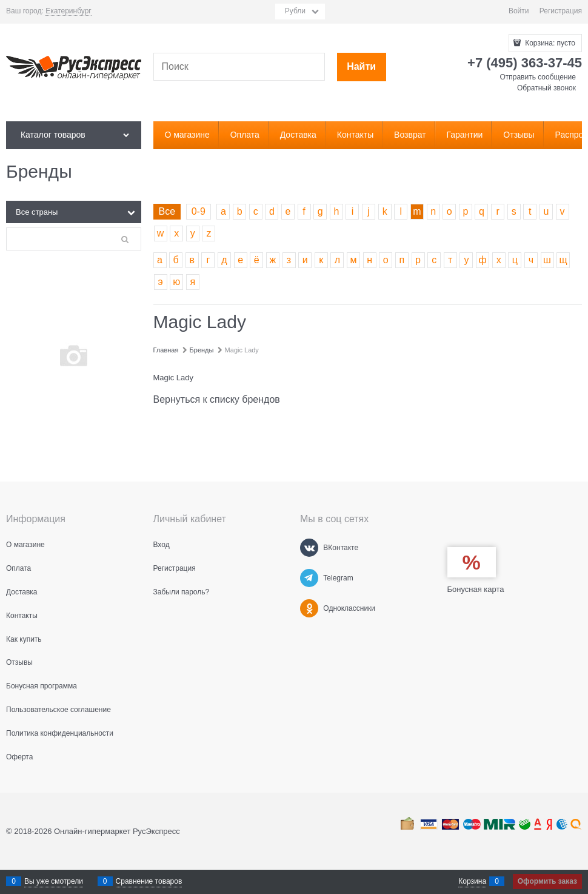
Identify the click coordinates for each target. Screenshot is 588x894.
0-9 (199, 211)
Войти (519, 11)
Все (167, 211)
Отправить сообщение (538, 77)
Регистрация (561, 11)
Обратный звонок (546, 88)
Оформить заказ (547, 881)
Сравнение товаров (149, 881)
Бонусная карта (476, 589)
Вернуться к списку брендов (217, 399)
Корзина (472, 881)
